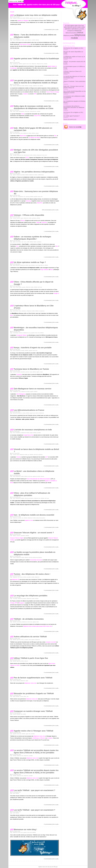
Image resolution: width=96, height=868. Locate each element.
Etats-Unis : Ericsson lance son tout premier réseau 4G (74, 88)
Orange (12, 603)
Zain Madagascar (21, 394)
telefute (41, 86)
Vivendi (18, 457)
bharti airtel (18, 133)
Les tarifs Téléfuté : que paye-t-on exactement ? (34, 790)
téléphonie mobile (21, 18)
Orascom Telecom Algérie (17, 538)
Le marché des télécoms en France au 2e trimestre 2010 (74, 78)
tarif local (40, 287)
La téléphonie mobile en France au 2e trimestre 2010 (74, 58)
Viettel (38, 222)
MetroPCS (40, 203)
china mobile (19, 287)
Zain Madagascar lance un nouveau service (33, 389)
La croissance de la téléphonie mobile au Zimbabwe (74, 97)
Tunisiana (19, 374)
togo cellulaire (32, 265)
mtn (38, 86)
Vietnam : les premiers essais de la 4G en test (74, 63)
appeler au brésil (36, 476)
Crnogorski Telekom (22, 335)
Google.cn (56, 293)
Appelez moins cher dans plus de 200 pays (48, 867)
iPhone (23, 221)
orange (31, 86)
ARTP (27, 158)
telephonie (26, 756)
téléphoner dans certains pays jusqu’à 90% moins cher (37, 626)
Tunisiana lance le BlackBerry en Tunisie (31, 369)
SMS (68, 26)
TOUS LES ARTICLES (70, 120)
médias (24, 413)
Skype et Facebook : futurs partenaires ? (74, 83)
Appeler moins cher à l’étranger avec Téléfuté (34, 731)
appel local (32, 413)
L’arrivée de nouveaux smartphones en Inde (33, 430)
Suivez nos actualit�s (75, 127)
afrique (14, 86)
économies (19, 622)
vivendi (14, 455)
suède (14, 557)
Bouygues (21, 603)
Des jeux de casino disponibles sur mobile (73, 53)
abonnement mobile (28, 155)
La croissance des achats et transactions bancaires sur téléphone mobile (74, 108)
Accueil (12, 12)
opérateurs (41, 18)
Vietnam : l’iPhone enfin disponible (29, 215)
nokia (17, 111)
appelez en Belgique (23, 20)
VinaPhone (44, 222)
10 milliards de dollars (34, 138)
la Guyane (50, 738)
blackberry (24, 311)
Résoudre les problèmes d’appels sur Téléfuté (34, 693)
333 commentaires (47, 210)
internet (37, 413)
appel (27, 681)
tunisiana (18, 372)
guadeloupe (16, 64)
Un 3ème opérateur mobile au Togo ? (30, 262)
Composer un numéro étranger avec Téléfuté (33, 711)
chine (14, 111)
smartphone (20, 197)
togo (14, 265)
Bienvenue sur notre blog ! (25, 829)
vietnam (15, 218)
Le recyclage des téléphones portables (31, 596)
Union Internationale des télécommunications (38, 479)
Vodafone (25, 94)
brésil (18, 455)
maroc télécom (28, 40)
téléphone (15, 577)
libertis (35, 242)
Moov (52, 270)
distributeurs (22, 111)
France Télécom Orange (53, 92)
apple (22, 218)
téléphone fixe (40, 64)
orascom (18, 536)
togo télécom (41, 265)
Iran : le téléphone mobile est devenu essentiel (34, 515)
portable (45, 64)
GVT (47, 457)
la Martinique (35, 738)
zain (22, 133)
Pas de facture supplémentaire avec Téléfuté (33, 678)
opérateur (34, 218)
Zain (55, 136)
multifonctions (41, 175)
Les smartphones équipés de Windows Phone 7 (74, 103)
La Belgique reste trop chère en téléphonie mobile (35, 15)
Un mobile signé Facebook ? (72, 117)
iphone (19, 218)
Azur (17, 246)
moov (25, 242)
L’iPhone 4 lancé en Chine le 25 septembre (72, 73)
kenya (14, 350)
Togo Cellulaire (45, 270)
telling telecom (33, 111)
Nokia (23, 114)
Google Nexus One (28, 435)
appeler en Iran (29, 520)
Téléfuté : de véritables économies (29, 619)
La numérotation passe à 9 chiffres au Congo (74, 68)
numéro (21, 696)
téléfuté (27, 18)
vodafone (35, 86)
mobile (33, 577)
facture (14, 681)
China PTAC (37, 116)
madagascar (16, 392)
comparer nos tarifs (51, 642)
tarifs (38, 622)
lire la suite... (56, 30)
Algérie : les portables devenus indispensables (34, 172)
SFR (16, 603)
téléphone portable (21, 175)
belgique (15, 18)
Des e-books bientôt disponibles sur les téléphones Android (75, 93)
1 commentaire (48, 30)
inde (14, 133)
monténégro (16, 333)
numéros (21, 333)
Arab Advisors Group (25, 44)
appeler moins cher (34, 18)
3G (19, 577)
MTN (35, 94)
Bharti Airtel (23, 136)
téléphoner (34, 64)
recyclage (15, 599)
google (24, 287)
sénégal (15, 155)
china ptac (27, 111)
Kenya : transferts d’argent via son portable (33, 348)
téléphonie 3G (16, 579)
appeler (32, 392)
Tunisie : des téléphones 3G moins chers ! (32, 574)
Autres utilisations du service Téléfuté (30, 637)
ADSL (23, 640)
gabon (14, 242)
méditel (33, 40)
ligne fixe (19, 640)
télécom (27, 86)
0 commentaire (48, 53)
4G (24, 197)
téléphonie (42, 413)
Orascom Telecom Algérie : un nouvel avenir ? (34, 533)
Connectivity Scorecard (36, 560)
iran (23, 518)
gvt (29, 455)
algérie (14, 175)
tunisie (14, 372)
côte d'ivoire (16, 311)
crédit (28, 242)
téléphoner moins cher (42, 155)
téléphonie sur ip (27, 333)
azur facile (19, 242)
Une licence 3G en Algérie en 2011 (73, 49)
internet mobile (77, 27)
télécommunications (17, 413)
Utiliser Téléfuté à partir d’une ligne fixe (31, 658)
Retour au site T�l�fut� (17, 1)
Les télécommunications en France (29, 410)
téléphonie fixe (20, 756)
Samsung (28, 201)
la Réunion (42, 738)
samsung (28, 197)
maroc (14, 40)
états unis (15, 197)
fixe (28, 696)
